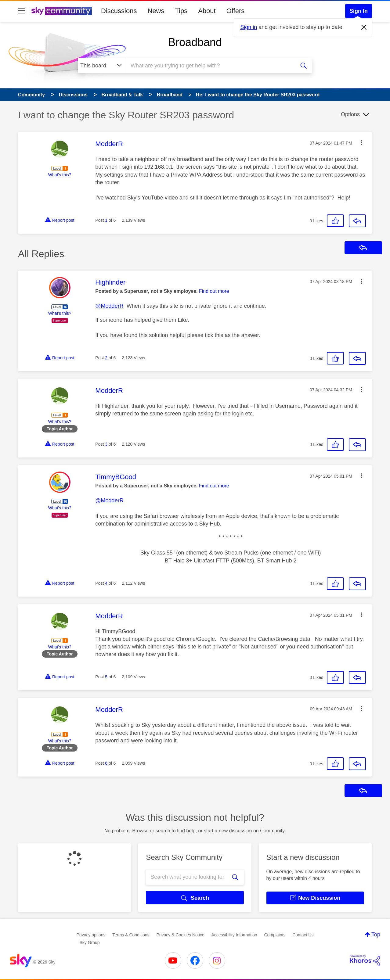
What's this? (60, 175)
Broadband (195, 42)
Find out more (214, 291)
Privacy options (91, 935)
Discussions (119, 11)
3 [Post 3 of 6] (106, 444)
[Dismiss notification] (364, 27)
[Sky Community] (62, 11)
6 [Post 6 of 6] (106, 763)
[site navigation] (22, 11)
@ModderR (109, 306)
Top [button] (376, 935)
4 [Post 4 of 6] (106, 583)
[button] (362, 143)
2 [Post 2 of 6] (106, 358)
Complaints (275, 935)
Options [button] (350, 114)
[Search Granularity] (102, 66)
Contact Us (303, 935)
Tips (181, 11)
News (156, 11)
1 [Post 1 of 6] (106, 220)
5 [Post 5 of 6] (106, 677)
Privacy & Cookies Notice (180, 935)
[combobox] (210, 66)
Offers (236, 11)
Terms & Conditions (131, 935)
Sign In (359, 11)
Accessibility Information (234, 935)
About (207, 11)
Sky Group (90, 942)
